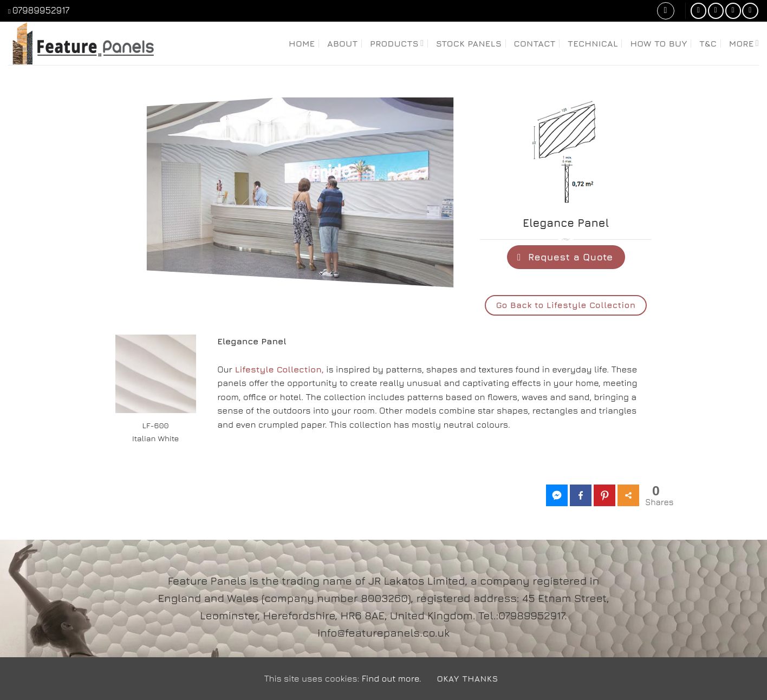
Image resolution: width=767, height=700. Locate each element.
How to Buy (658, 43)
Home (302, 43)
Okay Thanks (467, 678)
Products (397, 43)
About (343, 43)
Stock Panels (469, 43)
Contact (535, 43)
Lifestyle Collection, (279, 369)
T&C (708, 43)
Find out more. (392, 678)
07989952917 (41, 10)
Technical (593, 43)
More (744, 43)
